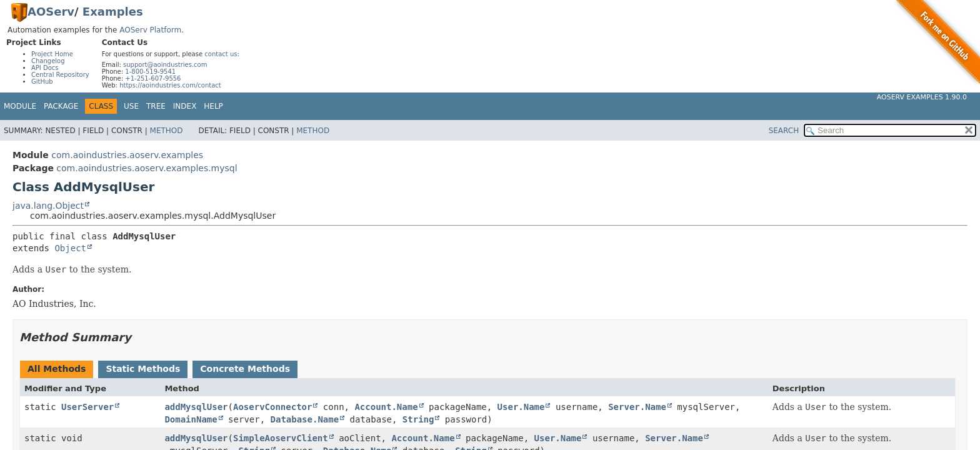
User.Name (521, 407)
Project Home (52, 54)
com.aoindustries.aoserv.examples (127, 155)
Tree (156, 106)
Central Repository (60, 75)
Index (185, 106)
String (418, 419)
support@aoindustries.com (165, 65)
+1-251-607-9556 (153, 78)
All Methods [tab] (57, 369)
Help (213, 106)
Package (61, 106)
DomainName (191, 419)
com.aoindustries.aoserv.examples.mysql (147, 168)
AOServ (51, 12)
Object (70, 248)
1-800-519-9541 (150, 72)
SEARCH (784, 131)
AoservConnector (272, 407)
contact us (221, 54)
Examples (113, 12)
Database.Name (305, 419)
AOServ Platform (150, 30)
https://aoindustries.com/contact (170, 85)
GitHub (42, 82)
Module (20, 106)
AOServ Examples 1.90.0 (922, 97)
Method (167, 131)
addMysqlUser (196, 407)
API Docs (45, 68)
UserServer (87, 407)
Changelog (48, 61)
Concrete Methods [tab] (245, 369)
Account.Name (386, 407)
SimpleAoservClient (281, 438)
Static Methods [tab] (143, 369)
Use (131, 106)
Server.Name (637, 407)
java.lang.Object (48, 206)
